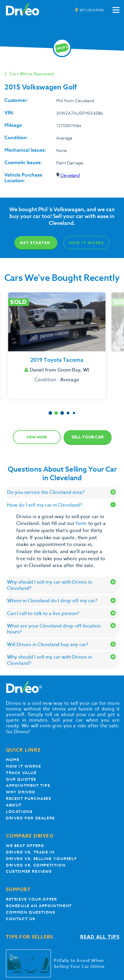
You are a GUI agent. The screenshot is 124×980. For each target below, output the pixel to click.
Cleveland (68, 175)
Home (13, 760)
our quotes (21, 779)
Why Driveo (21, 792)
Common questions (31, 912)
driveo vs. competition (36, 865)
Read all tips (100, 937)
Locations (19, 812)
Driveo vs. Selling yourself (41, 859)
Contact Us (21, 919)
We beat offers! (25, 846)
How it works (23, 766)
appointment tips (28, 786)
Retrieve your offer (31, 899)
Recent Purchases (29, 799)
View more (37, 437)
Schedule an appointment (39, 906)
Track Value (21, 773)
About (14, 805)
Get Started (35, 243)
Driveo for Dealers (30, 818)
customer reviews (29, 871)
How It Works (86, 243)
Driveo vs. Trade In (30, 852)
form (82, 523)
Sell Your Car (88, 437)
